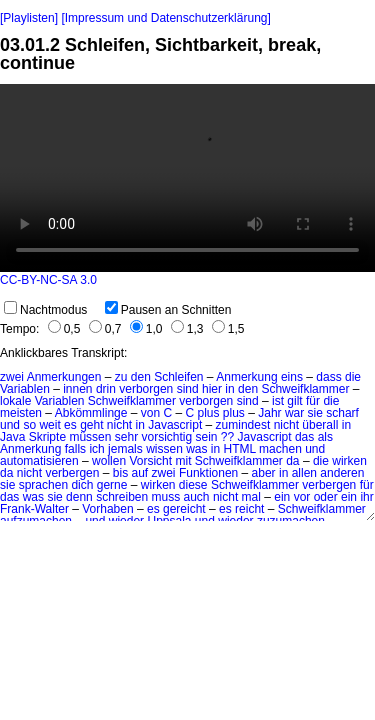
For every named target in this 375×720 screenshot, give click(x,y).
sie (315, 413)
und (10, 425)
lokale (15, 401)
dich (82, 485)
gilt (294, 401)
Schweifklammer (305, 389)
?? (227, 437)
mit (183, 461)
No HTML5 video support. (187, 178)
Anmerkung (246, 377)
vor (302, 497)
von (150, 413)
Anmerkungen (64, 377)
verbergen (72, 473)
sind (188, 389)
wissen (164, 449)
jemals (125, 449)
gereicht (184, 509)
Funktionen (208, 473)
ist (278, 401)
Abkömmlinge (91, 413)
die (353, 377)
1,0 (146, 329)
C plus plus (214, 413)
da (292, 461)
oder (326, 497)
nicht (119, 425)
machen (280, 449)
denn (79, 497)
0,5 (64, 329)
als (325, 437)
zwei (12, 377)
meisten (21, 413)
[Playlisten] (29, 18)
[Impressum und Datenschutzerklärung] (165, 18)
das (304, 437)
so (29, 425)
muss (166, 497)
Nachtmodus (45, 310)
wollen (109, 461)
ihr (366, 497)
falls (75, 449)
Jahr (269, 413)
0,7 (105, 329)
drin (106, 389)
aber (264, 473)
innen (77, 389)
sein (207, 437)
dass (328, 377)
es (70, 425)
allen (304, 473)
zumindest (243, 425)
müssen (90, 437)
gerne (112, 485)
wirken (349, 461)
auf (139, 473)
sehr (126, 437)
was (196, 449)
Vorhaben (107, 509)
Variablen (25, 389)
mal (251, 497)
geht (91, 425)
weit (49, 425)
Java (12, 437)
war (294, 413)
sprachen (43, 485)
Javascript (175, 425)
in (229, 389)
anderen (342, 473)
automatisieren (39, 461)
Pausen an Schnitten (168, 310)
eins (292, 377)
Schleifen (178, 377)
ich (96, 449)
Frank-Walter (34, 509)
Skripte (47, 437)
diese (193, 485)
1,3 (187, 329)
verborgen (146, 389)
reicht (249, 509)
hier (212, 389)
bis (120, 473)
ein (282, 497)
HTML (240, 449)
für (313, 401)
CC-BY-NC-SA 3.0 (48, 280)
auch (197, 497)
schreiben (122, 497)
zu (121, 377)
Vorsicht (150, 461)
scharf (342, 413)
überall (320, 425)
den (141, 377)
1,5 (228, 329)
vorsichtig (166, 437)
